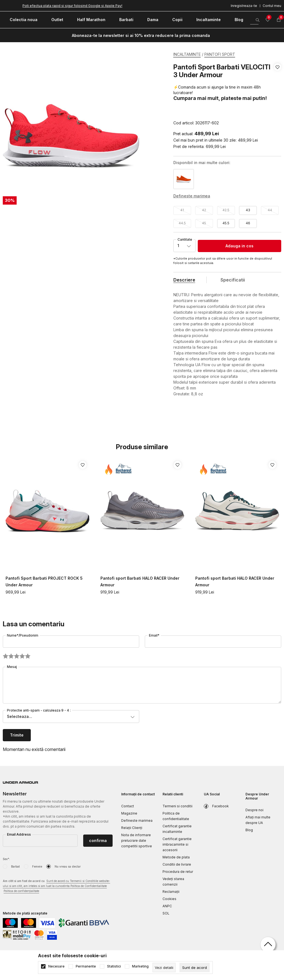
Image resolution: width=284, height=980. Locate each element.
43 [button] (248, 210)
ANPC (167, 906)
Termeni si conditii (177, 806)
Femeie (37, 866)
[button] (277, 95)
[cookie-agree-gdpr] (195, 968)
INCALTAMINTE (187, 54)
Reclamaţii (171, 892)
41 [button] (182, 210)
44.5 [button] (182, 223)
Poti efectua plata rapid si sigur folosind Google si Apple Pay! (72, 6)
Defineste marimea (137, 821)
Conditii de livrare (177, 864)
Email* (154, 635)
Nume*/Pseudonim (23, 635)
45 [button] (204, 223)
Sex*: (6, 859)
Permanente (86, 966)
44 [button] (270, 210)
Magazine (129, 813)
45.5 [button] (226, 223)
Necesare (56, 966)
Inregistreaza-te (244, 6)
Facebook (220, 806)
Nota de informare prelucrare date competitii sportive (137, 840)
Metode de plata (176, 857)
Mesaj (12, 667)
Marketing (140, 966)
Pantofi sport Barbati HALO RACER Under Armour (140, 581)
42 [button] (204, 210)
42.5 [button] (226, 210)
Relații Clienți (132, 828)
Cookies (169, 899)
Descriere (184, 280)
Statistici (114, 966)
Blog (249, 830)
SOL (166, 913)
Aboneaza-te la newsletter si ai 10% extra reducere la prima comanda (141, 35)
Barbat (15, 866)
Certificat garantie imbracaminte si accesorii (177, 844)
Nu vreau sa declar (68, 866)
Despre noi (254, 810)
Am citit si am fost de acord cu (56, 886)
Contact (128, 806)
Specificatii (233, 280)
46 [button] (248, 223)
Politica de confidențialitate (21, 891)
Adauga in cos (239, 246)
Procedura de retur (178, 872)
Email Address (19, 834)
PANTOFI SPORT (220, 54)
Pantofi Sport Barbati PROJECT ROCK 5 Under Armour (44, 581)
